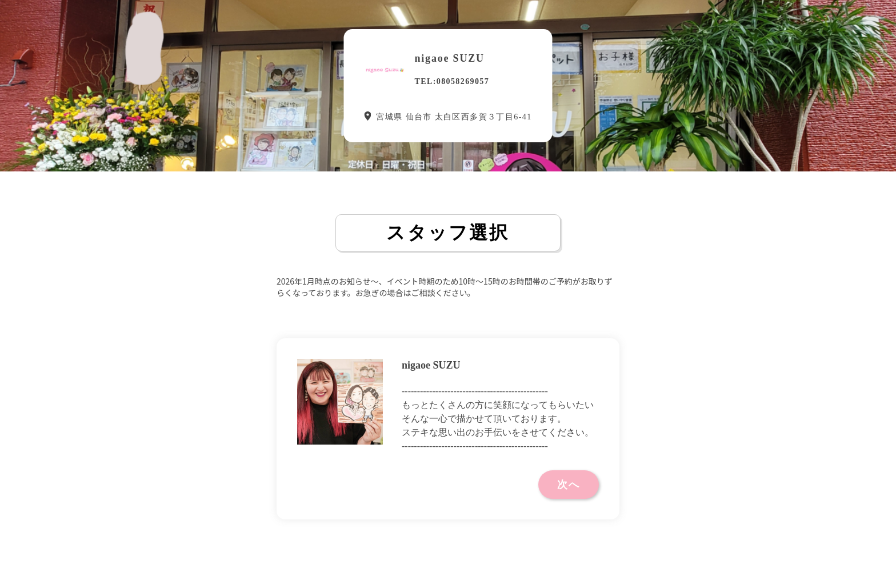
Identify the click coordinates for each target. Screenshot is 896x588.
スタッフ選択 (448, 233)
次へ (569, 485)
